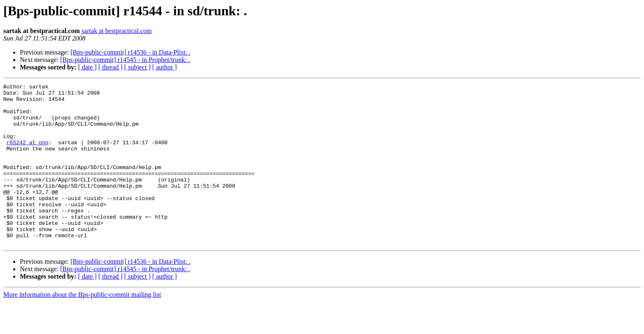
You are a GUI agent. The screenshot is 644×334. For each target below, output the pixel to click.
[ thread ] (110, 67)
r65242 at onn (27, 155)
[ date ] (87, 67)
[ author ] (165, 67)
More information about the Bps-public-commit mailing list (82, 327)
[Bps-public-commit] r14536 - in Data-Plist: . (131, 52)
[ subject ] (137, 67)
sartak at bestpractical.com (116, 31)
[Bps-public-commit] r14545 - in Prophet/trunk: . (125, 60)
